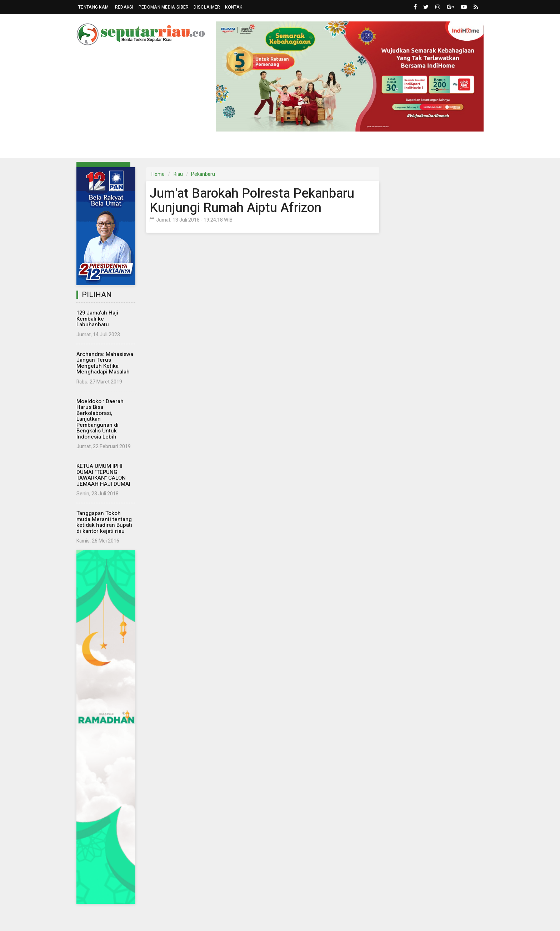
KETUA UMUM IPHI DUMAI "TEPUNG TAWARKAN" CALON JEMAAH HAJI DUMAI (103, 475)
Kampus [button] (406, 148)
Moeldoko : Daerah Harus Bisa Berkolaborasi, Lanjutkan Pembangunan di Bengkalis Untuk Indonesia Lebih (100, 419)
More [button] (439, 148)
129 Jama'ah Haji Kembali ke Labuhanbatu (97, 319)
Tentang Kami (94, 7)
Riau (178, 174)
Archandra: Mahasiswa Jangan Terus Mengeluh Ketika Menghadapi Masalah (105, 363)
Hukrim (309, 147)
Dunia (236, 147)
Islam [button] (372, 148)
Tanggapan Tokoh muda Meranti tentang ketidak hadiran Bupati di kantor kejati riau (104, 522)
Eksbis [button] (205, 148)
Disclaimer (207, 7)
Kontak (234, 7)
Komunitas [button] (269, 148)
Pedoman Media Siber (164, 7)
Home (158, 174)
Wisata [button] (339, 148)
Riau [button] (97, 148)
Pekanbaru (203, 174)
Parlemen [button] (131, 148)
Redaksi (124, 7)
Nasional (173, 147)
